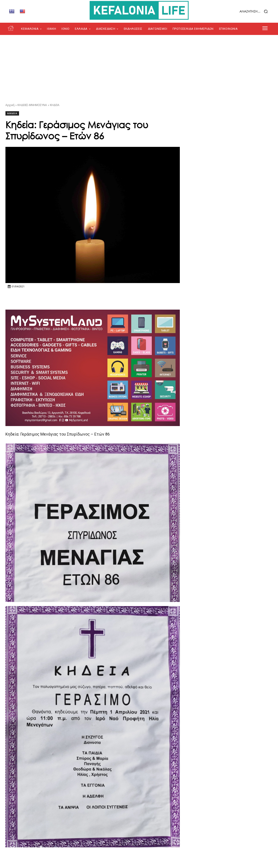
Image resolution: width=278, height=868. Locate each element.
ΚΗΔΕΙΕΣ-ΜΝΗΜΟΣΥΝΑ (32, 105)
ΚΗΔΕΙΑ (55, 105)
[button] (242, 11)
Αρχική (10, 105)
